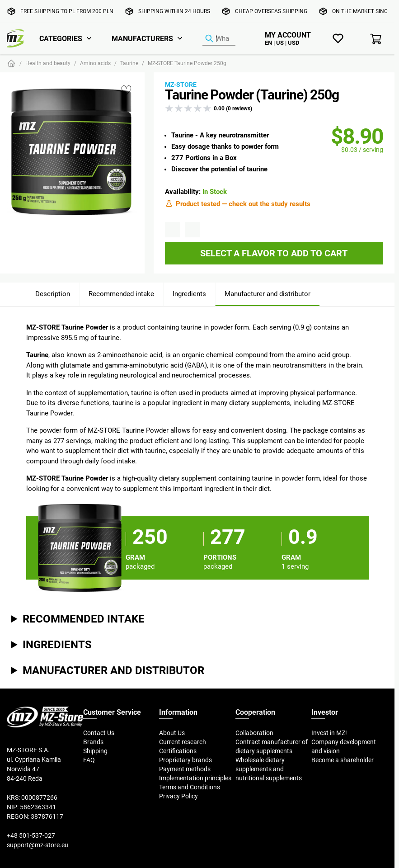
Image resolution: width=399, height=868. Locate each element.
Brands (93, 742)
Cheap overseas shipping (271, 11)
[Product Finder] (219, 39)
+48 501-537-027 (31, 835)
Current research (183, 742)
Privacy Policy (178, 796)
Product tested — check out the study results (238, 203)
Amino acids (95, 63)
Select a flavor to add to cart (274, 253)
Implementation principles (195, 778)
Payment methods (185, 769)
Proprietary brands (185, 760)
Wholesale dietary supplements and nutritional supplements (269, 769)
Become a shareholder (343, 760)
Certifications (178, 751)
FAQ (89, 760)
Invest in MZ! (329, 733)
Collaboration (254, 733)
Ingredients (189, 294)
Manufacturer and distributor (268, 294)
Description (53, 294)
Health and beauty (48, 63)
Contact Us (99, 733)
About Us (172, 733)
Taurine (129, 63)
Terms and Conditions (190, 787)
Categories (61, 38)
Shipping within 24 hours (174, 11)
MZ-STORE (181, 85)
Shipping (95, 751)
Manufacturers (142, 38)
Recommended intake (121, 294)
